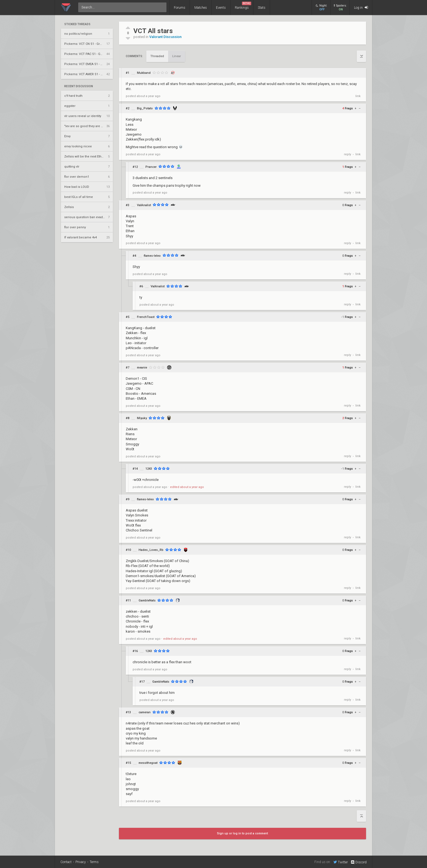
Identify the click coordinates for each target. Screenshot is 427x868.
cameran (145, 712)
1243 (149, 469)
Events (221, 8)
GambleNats (147, 600)
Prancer (151, 167)
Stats (262, 8)
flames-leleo (152, 256)
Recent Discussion (79, 86)
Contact (66, 862)
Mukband (144, 73)
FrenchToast (146, 317)
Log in (361, 8)
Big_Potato (145, 108)
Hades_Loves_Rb (151, 550)
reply (347, 154)
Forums (180, 8)
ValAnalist (144, 205)
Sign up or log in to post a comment (242, 833)
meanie (142, 368)
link (358, 96)
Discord (359, 862)
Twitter (341, 862)
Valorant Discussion (165, 37)
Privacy (81, 862)
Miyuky (142, 418)
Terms (94, 862)
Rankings (243, 6)
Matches (201, 8)
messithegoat (148, 763)
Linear (177, 56)
